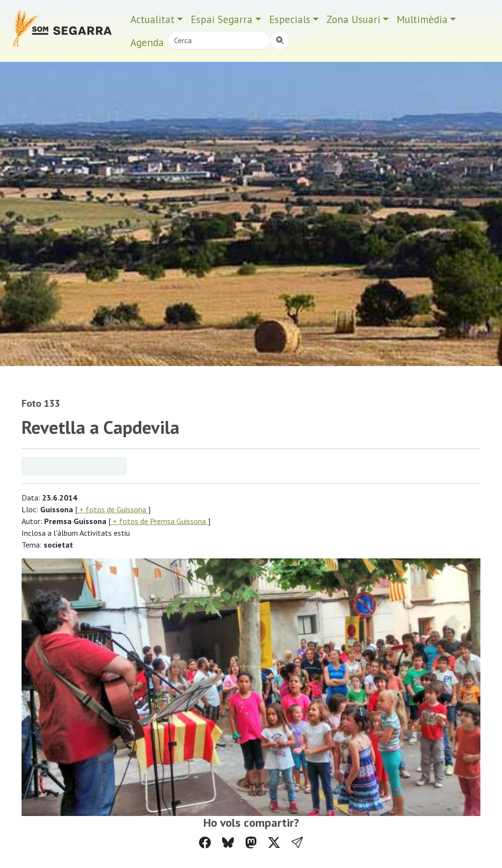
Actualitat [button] (152, 19)
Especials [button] (290, 19)
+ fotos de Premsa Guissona (159, 521)
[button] (297, 843)
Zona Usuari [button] (353, 19)
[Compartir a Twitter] (274, 843)
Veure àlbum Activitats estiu (74, 466)
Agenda (147, 42)
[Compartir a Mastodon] (251, 843)
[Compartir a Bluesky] (228, 843)
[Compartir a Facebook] (205, 843)
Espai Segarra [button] (222, 19)
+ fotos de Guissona (113, 509)
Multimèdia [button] (422, 19)
